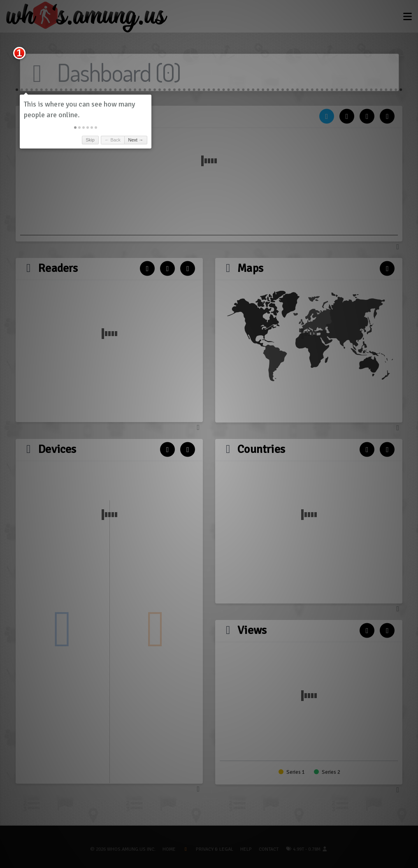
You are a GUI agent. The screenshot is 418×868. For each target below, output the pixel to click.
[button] (75, 128)
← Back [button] (113, 140)
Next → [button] (136, 140)
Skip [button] (90, 140)
